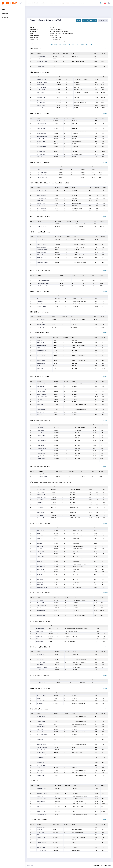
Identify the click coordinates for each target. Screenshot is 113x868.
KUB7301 (56, 536)
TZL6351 (62, 278)
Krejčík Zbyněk (41, 611)
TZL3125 (59, 683)
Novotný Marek (41, 572)
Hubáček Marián (41, 348)
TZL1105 (55, 353)
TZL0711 (56, 448)
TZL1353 (55, 59)
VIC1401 (54, 327)
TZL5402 (56, 605)
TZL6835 (56, 556)
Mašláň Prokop (41, 392)
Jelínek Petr (40, 613)
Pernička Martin (42, 440)
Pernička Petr (41, 603)
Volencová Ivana (41, 299)
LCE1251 (58, 92)
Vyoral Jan (40, 562)
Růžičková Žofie (41, 128)
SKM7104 (56, 567)
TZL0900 (56, 394)
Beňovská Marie (41, 103)
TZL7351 (56, 201)
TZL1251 (58, 82)
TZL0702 (56, 453)
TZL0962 (61, 172)
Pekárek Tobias (41, 495)
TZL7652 (57, 250)
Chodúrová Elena (41, 87)
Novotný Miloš (41, 453)
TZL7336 (56, 603)
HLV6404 (56, 587)
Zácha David (40, 518)
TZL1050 (56, 157)
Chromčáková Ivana (42, 304)
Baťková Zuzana (41, 835)
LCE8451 (57, 814)
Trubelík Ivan (40, 796)
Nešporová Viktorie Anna (43, 95)
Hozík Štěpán (41, 433)
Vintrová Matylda (41, 737)
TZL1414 (54, 322)
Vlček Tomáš (41, 430)
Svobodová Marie (41, 809)
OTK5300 (57, 662)
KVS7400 (57, 608)
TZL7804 (56, 585)
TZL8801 (53, 510)
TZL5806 (54, 515)
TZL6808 (56, 533)
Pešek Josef (40, 404)
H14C (98, 43)
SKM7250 (58, 260)
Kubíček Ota (40, 327)
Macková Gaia (41, 719)
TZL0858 (61, 175)
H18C (51, 45)
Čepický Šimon (43, 474)
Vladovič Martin (41, 727)
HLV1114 (55, 358)
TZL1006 (56, 415)
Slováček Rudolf (42, 605)
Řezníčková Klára (41, 123)
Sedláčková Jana (42, 257)
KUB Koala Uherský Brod (80, 103)
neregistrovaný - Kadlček (79, 837)
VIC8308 (56, 569)
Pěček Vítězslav (41, 567)
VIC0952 (56, 121)
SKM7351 (58, 806)
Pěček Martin (40, 559)
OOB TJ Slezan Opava (80, 616)
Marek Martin (40, 538)
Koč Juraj (39, 415)
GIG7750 (57, 245)
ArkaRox (74, 843)
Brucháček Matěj (41, 696)
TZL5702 (51, 634)
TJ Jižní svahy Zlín (78, 304)
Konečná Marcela (42, 247)
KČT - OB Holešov (78, 90)
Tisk (78, 20)
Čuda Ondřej (41, 461)
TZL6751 (62, 281)
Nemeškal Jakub (41, 745)
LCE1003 (56, 410)
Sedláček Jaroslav (42, 587)
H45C (64, 45)
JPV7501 (56, 600)
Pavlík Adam (41, 438)
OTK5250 (57, 299)
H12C (94, 43)
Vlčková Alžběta (41, 56)
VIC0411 (53, 513)
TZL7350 (57, 252)
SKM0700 (57, 428)
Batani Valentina (41, 190)
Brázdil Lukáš (40, 407)
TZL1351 (58, 87)
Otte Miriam (40, 804)
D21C (68, 43)
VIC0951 (56, 146)
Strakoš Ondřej (43, 477)
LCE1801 (56, 770)
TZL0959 (56, 123)
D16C (64, 43)
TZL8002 (54, 497)
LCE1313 (54, 319)
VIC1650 (56, 768)
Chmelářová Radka (42, 239)
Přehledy (93, 20)
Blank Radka (40, 806)
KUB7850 (57, 265)
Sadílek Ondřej (41, 564)
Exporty (85, 20)
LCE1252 (56, 722)
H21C (55, 45)
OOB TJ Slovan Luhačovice (78, 61)
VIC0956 (56, 134)
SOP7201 (56, 616)
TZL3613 (57, 670)
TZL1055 (56, 152)
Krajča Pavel (39, 631)
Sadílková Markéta (42, 755)
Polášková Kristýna (42, 206)
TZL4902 (56, 613)
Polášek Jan (40, 502)
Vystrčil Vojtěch (42, 456)
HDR (87, 45)
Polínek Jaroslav (41, 662)
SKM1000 (56, 384)
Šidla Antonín (40, 660)
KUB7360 (58, 242)
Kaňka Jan (40, 368)
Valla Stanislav (43, 683)
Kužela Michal (41, 451)
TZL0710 (56, 446)
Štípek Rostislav (40, 634)
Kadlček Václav (41, 837)
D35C (72, 43)
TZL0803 (56, 458)
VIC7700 (56, 544)
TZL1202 (55, 368)
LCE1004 (56, 404)
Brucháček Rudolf (41, 788)
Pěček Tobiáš (40, 343)
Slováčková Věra (41, 198)
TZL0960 (56, 144)
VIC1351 (55, 56)
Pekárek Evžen (41, 500)
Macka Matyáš (41, 319)
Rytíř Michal (40, 546)
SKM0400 (54, 518)
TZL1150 (58, 95)
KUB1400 (56, 703)
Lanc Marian (40, 515)
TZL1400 (54, 325)
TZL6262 (62, 286)
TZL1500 (56, 696)
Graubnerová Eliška (42, 211)
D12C (55, 43)
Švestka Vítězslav (42, 536)
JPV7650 (57, 239)
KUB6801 (51, 636)
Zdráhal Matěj (41, 412)
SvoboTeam (76, 809)
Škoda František (41, 356)
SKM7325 (56, 546)
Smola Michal (41, 492)
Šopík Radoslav (41, 654)
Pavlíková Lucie (41, 152)
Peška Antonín (41, 657)
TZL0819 (56, 456)
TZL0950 (56, 139)
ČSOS (109, 865)
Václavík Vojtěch (42, 448)
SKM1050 (56, 141)
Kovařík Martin (41, 508)
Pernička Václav (41, 848)
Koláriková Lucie (41, 827)
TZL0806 (57, 433)
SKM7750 (58, 224)
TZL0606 (58, 474)
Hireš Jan (39, 830)
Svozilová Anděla (41, 716)
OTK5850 (57, 301)
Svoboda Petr (40, 574)
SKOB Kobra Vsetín (77, 208)
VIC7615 (56, 562)
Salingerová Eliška (42, 814)
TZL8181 (56, 198)
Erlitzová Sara (41, 775)
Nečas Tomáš (41, 510)
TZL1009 (56, 402)
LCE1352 (55, 61)
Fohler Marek (40, 757)
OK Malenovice (76, 850)
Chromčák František (42, 667)
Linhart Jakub (41, 435)
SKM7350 (58, 255)
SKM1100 (55, 343)
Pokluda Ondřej (41, 840)
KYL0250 (56, 203)
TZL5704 (56, 611)
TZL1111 (55, 366)
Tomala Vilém (41, 724)
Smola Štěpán (41, 322)
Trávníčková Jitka (41, 799)
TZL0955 (56, 126)
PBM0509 (54, 490)
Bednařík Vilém (41, 490)
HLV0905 (56, 407)
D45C (77, 43)
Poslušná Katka (41, 149)
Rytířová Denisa (41, 100)
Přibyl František (41, 353)
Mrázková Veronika (42, 208)
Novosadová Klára (42, 136)
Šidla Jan (39, 533)
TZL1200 (55, 340)
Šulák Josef (40, 740)
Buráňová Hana (41, 801)
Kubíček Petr (40, 582)
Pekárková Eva (41, 193)
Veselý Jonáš (40, 513)
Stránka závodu (103, 20)
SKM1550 (56, 752)
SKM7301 (56, 559)
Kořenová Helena (41, 108)
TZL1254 (59, 105)
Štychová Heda (41, 105)
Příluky (75, 788)
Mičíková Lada (41, 260)
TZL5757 (57, 306)
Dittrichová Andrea (42, 224)
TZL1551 (56, 737)
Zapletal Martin (41, 361)
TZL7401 (56, 541)
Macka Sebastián (42, 345)
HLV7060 (58, 257)
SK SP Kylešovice (77, 203)
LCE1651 (56, 719)
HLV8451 (57, 226)
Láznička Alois (41, 670)
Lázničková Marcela (43, 281)
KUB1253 (59, 103)
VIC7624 (56, 538)
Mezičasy (106, 49)
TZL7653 (56, 193)
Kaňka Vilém (40, 729)
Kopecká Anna (41, 67)
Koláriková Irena (42, 278)
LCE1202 (55, 361)
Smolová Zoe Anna (42, 747)
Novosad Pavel (41, 541)
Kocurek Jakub (41, 742)
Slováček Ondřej (41, 389)
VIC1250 (59, 85)
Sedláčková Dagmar (42, 263)
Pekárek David (41, 386)
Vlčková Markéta (41, 146)
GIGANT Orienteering (79, 245)
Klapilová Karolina (43, 177)
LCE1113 (55, 356)
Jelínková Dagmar (42, 306)
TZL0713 (56, 451)
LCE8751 (56, 775)
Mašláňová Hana (41, 196)
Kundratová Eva (41, 139)
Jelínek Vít (39, 639)
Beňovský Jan (41, 703)
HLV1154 (58, 90)
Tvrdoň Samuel (41, 358)
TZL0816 (56, 461)
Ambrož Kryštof (41, 458)
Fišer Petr (39, 399)
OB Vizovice (74, 56)
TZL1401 (56, 727)
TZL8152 (57, 794)
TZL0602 (56, 848)
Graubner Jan (41, 505)
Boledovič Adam (41, 371)
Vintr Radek (40, 580)
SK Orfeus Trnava (78, 665)
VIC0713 (56, 430)
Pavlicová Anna (41, 242)
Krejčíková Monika (43, 286)
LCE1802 (56, 773)
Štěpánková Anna (41, 134)
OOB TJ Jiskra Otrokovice (80, 299)
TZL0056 (56, 211)
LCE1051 (56, 131)
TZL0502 (54, 495)
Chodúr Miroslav (41, 791)
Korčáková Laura (41, 144)
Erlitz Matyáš (40, 770)
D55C (81, 43)
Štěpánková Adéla (41, 85)
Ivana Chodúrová (41, 812)
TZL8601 (53, 502)
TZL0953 (56, 128)
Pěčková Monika (41, 255)
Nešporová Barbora (42, 250)
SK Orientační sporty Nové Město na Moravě (76, 629)
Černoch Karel (41, 556)
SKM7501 (56, 531)
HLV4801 (57, 657)
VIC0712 (56, 443)
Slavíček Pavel (41, 616)
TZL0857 (61, 177)
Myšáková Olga (41, 141)
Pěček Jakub (41, 428)
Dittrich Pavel (40, 531)
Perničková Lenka (42, 850)
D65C (86, 43)
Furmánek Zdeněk (42, 608)
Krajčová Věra (41, 301)
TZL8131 (53, 492)
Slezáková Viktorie (42, 59)
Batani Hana (40, 201)
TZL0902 (56, 389)
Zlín (73, 750)
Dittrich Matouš (41, 384)
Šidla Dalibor (40, 340)
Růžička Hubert (41, 363)
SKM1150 (59, 100)
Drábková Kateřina (42, 226)
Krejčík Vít (40, 698)
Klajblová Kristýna (42, 843)
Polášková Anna (41, 763)
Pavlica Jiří (40, 577)
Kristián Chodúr (41, 750)
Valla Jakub (41, 446)
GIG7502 (56, 549)
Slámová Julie (41, 131)
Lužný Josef (40, 665)
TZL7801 (56, 554)
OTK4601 (57, 660)
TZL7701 (56, 580)
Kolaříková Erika (41, 154)
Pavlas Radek (41, 551)
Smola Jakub (40, 366)
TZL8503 (56, 551)
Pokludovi (75, 840)
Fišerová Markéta (43, 170)
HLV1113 (55, 371)
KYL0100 (54, 508)
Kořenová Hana (41, 157)
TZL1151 (58, 98)
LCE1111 (55, 348)
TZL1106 (55, 363)
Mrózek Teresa (41, 203)
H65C (73, 45)
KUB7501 (56, 577)
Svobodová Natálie (42, 82)
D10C (51, 43)
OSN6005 (51, 629)
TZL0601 (58, 477)
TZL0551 (56, 190)
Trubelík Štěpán (41, 410)
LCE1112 (55, 345)
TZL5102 (51, 639)
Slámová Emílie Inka (42, 80)
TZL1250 (59, 108)
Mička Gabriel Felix (42, 397)
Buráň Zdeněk (40, 641)
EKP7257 (57, 247)
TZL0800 (57, 440)
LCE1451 (56, 732)
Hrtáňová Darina (41, 64)
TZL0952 (56, 136)
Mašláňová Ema (41, 126)
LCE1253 (59, 80)
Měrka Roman (41, 569)
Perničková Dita (41, 98)
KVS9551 (56, 208)
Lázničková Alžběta (43, 175)
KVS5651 (57, 799)
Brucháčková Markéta (42, 794)
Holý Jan (39, 402)
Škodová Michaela (42, 61)
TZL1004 (56, 399)
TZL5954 (62, 283)
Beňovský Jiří (39, 636)
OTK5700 (51, 631)
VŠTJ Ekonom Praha (79, 247)
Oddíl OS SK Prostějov (80, 239)
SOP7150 (56, 832)
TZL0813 (56, 435)
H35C (60, 45)
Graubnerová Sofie (42, 734)
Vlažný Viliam (40, 773)
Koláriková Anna (41, 765)
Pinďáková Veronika (42, 265)
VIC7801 (56, 582)
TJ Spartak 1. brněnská (76, 490)
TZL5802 (57, 654)
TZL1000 (56, 386)
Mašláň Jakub (41, 554)
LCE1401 (56, 701)
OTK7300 (56, 564)
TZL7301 (56, 572)
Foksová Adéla (41, 722)
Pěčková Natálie (41, 752)
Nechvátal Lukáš (41, 845)
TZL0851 (61, 170)
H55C (69, 45)
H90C (78, 45)
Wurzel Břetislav (40, 629)
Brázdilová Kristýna (42, 90)
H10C (90, 43)
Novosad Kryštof (41, 760)
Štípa (74, 747)
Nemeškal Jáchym (42, 701)
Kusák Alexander (41, 394)
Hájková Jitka (41, 832)
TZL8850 (56, 206)
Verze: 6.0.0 (30, 865)
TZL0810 (56, 438)
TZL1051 (55, 149)
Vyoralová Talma (43, 172)
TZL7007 (54, 500)
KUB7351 (57, 263)
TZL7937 (56, 574)
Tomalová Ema (41, 732)
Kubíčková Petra (41, 768)
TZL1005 (56, 392)
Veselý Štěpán (41, 443)
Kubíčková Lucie (41, 121)
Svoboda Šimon (41, 325)
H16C (103, 43)
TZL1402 (56, 729)
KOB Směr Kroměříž (79, 100)
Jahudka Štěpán (41, 350)
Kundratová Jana (42, 252)
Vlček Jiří (39, 544)
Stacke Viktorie (41, 92)
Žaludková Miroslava (44, 283)
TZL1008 (56, 397)
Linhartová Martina (42, 245)
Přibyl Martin (40, 585)
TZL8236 (54, 505)
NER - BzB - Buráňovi (70, 641)
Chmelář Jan (41, 600)
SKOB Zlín (74, 59)
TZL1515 (55, 698)
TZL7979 (56, 196)
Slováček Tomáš (41, 497)
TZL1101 (55, 350)
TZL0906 (56, 412)
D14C (59, 43)
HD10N (83, 45)
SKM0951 (56, 154)
